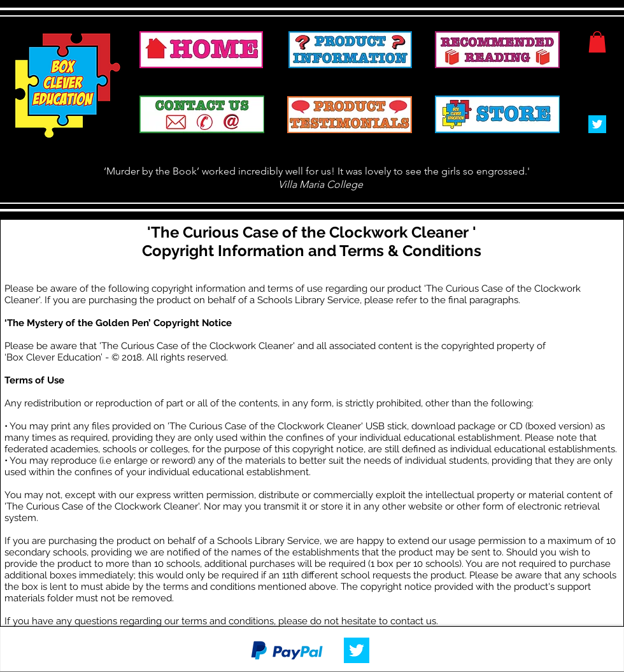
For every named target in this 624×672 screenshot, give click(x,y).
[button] (597, 42)
